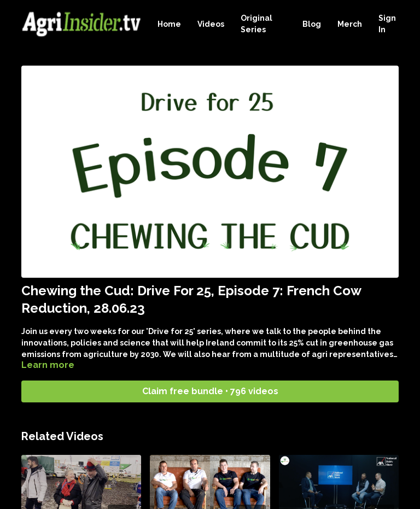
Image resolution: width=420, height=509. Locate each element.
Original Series (256, 24)
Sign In (387, 24)
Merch (350, 24)
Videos (211, 24)
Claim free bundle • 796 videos (210, 391)
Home (169, 24)
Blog (312, 24)
